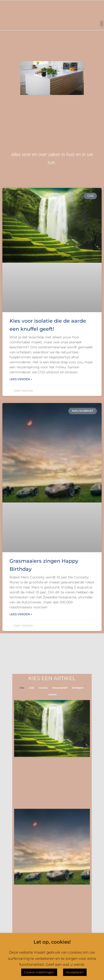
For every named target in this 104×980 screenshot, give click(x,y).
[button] (102, 24)
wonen (52, 722)
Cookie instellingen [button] (39, 972)
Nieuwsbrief (58, 717)
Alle (30, 717)
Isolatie (45, 717)
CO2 (37, 717)
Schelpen (71, 717)
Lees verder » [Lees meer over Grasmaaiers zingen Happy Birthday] (21, 614)
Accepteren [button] (75, 972)
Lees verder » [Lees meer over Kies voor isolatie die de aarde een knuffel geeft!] (21, 379)
